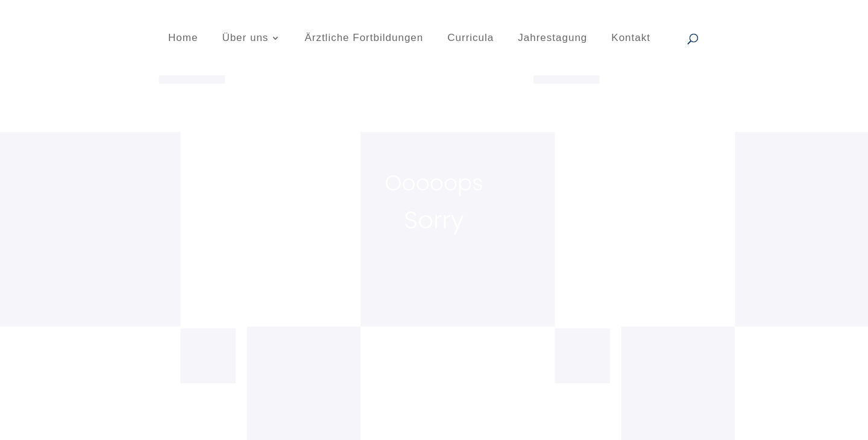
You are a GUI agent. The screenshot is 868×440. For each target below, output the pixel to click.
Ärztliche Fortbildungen (364, 39)
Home (183, 39)
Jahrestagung (552, 39)
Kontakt (631, 39)
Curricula (470, 39)
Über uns (245, 39)
